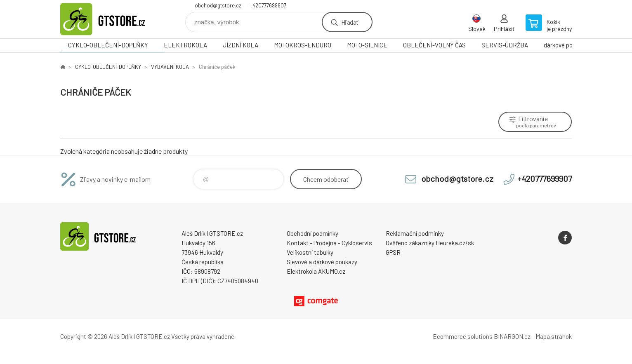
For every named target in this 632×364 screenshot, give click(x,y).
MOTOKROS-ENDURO (303, 45)
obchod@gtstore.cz (218, 5)
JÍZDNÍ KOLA (241, 45)
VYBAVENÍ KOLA (170, 67)
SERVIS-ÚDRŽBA (505, 45)
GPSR (393, 252)
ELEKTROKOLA (185, 45)
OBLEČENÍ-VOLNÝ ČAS (434, 45)
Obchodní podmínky (312, 233)
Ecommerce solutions (463, 336)
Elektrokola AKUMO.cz (316, 271)
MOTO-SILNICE (367, 45)
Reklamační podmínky (415, 233)
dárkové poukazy (566, 45)
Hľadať (350, 22)
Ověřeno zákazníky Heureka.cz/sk (430, 243)
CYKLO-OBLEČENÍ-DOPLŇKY (108, 45)
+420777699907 (268, 5)
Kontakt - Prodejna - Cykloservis (329, 243)
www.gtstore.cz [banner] (110, 19)
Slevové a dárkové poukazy (322, 262)
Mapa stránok (554, 336)
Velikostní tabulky (310, 252)
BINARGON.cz (512, 336)
